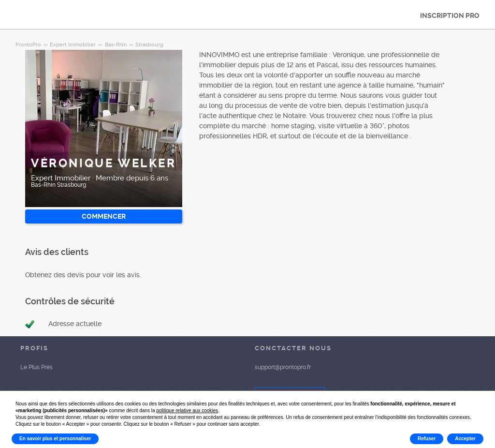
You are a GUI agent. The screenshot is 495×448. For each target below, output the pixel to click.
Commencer (104, 216)
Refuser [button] (427, 439)
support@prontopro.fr (283, 367)
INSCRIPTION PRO (450, 15)
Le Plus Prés (36, 367)
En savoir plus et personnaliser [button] (55, 439)
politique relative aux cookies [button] (187, 411)
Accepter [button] (465, 439)
